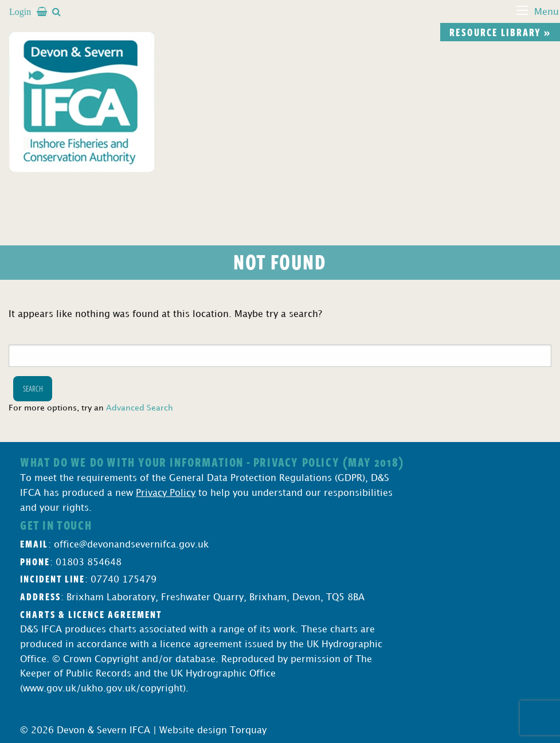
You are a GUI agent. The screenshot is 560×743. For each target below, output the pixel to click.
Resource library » (500, 32)
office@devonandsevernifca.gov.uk (131, 545)
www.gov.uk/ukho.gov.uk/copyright (103, 689)
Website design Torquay (213, 731)
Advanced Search (140, 408)
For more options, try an (91, 408)
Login (20, 11)
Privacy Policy (166, 493)
